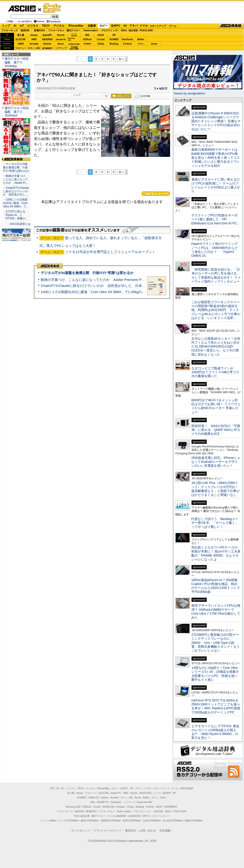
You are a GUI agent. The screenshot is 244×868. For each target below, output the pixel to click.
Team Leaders (124, 811)
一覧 (105, 96)
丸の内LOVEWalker (173, 821)
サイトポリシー (81, 831)
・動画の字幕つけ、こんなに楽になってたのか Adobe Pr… (16, 179)
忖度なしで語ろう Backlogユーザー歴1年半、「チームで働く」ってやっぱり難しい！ (215, 523)
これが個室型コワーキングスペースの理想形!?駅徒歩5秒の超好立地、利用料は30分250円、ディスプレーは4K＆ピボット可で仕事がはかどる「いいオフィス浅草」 (216, 310)
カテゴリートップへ (156, 194)
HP (114, 35)
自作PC (116, 26)
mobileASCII (134, 816)
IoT (22, 26)
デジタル (59, 26)
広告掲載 (165, 831)
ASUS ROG (47, 39)
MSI (87, 35)
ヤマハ (141, 44)
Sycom (61, 35)
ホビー (104, 26)
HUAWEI (114, 39)
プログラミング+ (110, 30)
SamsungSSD (71, 39)
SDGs (124, 30)
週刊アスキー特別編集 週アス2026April (17, 112)
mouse (34, 35)
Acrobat (34, 44)
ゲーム (173, 26)
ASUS (101, 35)
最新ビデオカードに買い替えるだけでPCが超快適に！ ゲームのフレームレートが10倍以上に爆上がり (216, 185)
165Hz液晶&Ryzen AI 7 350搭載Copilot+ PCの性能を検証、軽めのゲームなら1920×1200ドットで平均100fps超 (216, 586)
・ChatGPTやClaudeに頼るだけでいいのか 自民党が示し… (16, 191)
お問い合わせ (148, 831)
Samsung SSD (73, 807)
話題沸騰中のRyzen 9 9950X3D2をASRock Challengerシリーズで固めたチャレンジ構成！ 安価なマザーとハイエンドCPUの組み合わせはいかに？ (216, 121)
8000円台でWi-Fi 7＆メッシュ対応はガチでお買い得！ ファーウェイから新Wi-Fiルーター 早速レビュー (216, 406)
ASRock (87, 39)
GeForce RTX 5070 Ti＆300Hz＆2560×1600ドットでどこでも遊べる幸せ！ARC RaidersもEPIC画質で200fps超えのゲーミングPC (216, 706)
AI (15, 26)
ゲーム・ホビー (52, 8)
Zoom (154, 44)
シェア (77, 95)
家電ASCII (39, 30)
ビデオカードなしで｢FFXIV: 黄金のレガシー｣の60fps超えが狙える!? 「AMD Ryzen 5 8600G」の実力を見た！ (215, 732)
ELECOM (21, 39)
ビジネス (33, 26)
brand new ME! (145, 802)
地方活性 (133, 30)
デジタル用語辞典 (117, 816)
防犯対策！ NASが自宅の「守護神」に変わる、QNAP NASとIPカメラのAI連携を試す (216, 430)
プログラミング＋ (143, 811)
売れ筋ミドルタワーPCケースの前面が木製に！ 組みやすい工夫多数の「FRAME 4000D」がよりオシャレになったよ (216, 553)
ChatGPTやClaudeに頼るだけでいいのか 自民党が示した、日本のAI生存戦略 (102, 286)
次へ (121, 59)
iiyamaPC (47, 35)
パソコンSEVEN (74, 35)
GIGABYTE (61, 40)
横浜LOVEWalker (90, 821)
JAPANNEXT (47, 48)
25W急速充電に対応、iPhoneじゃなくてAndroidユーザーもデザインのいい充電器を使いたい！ (216, 462)
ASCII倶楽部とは (20, 224)
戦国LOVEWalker (194, 821)
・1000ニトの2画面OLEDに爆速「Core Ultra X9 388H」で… (16, 203)
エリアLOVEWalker (69, 821)
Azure (61, 44)
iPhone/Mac (76, 26)
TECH (46, 26)
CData (101, 44)
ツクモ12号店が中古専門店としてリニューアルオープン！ (110, 252)
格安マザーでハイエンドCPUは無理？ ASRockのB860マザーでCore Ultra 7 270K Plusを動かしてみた (216, 611)
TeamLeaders (91, 30)
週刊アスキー (73, 30)
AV (125, 26)
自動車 (92, 26)
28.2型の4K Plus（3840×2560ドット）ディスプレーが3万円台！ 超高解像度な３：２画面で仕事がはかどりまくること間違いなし (215, 489)
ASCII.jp (22, 8)
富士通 (21, 35)
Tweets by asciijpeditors (189, 93)
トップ (6, 26)
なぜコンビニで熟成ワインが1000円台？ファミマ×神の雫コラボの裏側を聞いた (215, 372)
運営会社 (131, 831)
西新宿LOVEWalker (111, 821)
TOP (52, 788)
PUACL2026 (146, 30)
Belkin (141, 39)
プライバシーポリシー (108, 831)
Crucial (101, 39)
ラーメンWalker (48, 821)
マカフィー (21, 48)
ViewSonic (128, 39)
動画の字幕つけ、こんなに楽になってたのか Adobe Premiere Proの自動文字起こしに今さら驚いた (119, 280)
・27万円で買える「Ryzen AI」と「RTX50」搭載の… (16, 215)
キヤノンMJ (34, 48)
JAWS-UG (93, 798)
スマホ (144, 26)
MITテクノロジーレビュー (156, 816)
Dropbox (87, 44)
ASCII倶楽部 (231, 26)
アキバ (134, 26)
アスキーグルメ (56, 30)
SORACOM (108, 807)
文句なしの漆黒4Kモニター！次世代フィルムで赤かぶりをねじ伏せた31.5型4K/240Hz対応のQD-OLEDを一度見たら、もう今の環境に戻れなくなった (216, 346)
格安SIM (25, 30)
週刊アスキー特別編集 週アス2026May (17, 62)
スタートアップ (158, 26)
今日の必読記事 (81, 816)
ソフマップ (61, 48)
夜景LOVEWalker (132, 821)
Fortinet (127, 44)
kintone (47, 44)
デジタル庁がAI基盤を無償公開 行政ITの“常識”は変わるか (87, 273)
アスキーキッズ (9, 30)
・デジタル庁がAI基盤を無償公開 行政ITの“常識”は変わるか (16, 167)
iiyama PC (116, 793)
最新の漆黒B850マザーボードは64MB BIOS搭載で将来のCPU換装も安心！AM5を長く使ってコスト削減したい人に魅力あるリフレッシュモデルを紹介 (216, 157)
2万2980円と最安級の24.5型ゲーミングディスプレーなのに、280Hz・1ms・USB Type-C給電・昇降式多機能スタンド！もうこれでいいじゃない (215, 643)
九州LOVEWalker (152, 821)
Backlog (114, 44)
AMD (34, 39)
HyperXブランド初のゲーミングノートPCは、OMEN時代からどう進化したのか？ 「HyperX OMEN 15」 (215, 250)
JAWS (20, 44)
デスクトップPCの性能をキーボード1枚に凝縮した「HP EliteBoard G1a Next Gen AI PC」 (216, 219)
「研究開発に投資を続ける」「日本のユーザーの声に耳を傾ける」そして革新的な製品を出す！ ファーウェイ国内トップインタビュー (216, 275)
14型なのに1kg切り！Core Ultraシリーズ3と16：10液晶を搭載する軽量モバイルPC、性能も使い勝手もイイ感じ (215, 674)
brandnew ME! (74, 48)
